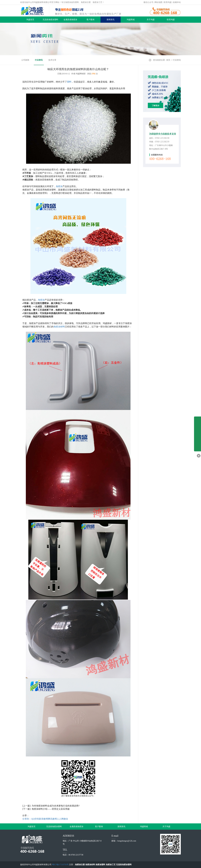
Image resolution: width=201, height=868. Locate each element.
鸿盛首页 (30, 20)
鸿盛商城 (131, 20)
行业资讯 (39, 60)
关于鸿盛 (151, 20)
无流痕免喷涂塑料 (50, 20)
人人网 (60, 819)
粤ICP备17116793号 (60, 865)
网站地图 (158, 2)
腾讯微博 (52, 819)
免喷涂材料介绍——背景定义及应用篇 (51, 809)
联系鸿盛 (168, 2)
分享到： (27, 819)
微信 (66, 819)
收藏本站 (177, 2)
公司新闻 (25, 60)
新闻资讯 (111, 20)
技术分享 (52, 60)
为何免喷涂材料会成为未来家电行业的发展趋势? (56, 806)
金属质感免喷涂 (70, 20)
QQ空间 (35, 819)
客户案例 (90, 20)
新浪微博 (43, 819)
